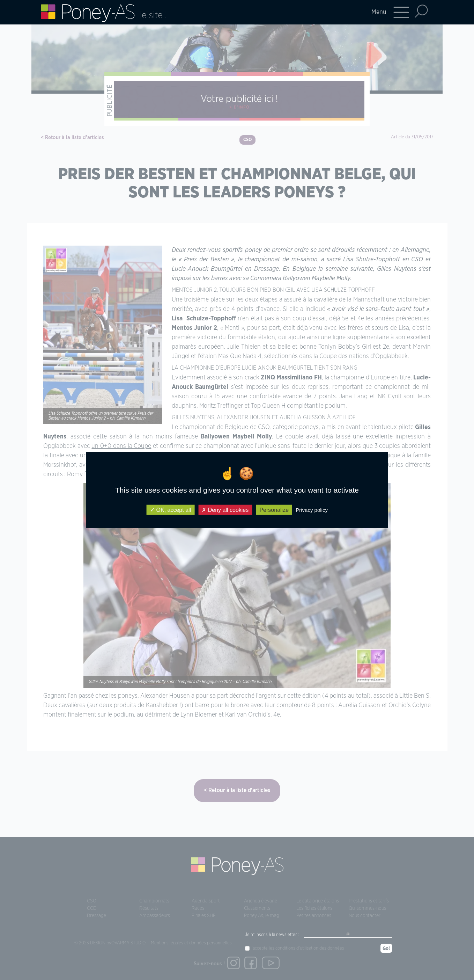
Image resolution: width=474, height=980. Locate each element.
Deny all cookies (225, 510)
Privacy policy (312, 510)
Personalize (274, 510)
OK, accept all (171, 510)
